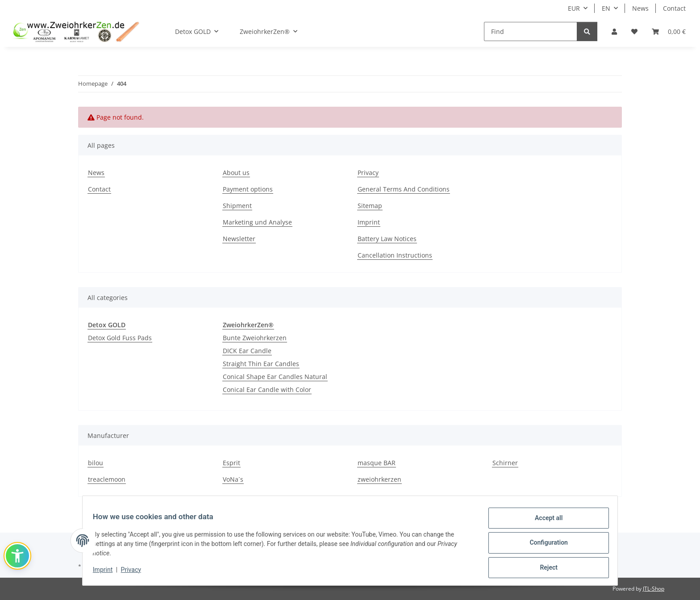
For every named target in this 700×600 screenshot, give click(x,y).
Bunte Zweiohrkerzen (255, 338)
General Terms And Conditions (404, 189)
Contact (674, 8)
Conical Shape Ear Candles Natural (275, 377)
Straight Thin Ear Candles (261, 364)
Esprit (231, 463)
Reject (545, 568)
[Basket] (669, 31)
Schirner (505, 463)
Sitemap (370, 206)
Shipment (237, 206)
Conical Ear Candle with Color (267, 390)
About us (236, 173)
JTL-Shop (654, 589)
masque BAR (377, 463)
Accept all (545, 522)
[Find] (531, 31)
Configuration (544, 545)
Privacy (135, 572)
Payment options (248, 189)
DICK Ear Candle (247, 351)
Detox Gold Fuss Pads (120, 338)
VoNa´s (233, 479)
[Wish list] (634, 31)
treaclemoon (107, 479)
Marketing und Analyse (257, 222)
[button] (614, 31)
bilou (96, 463)
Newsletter (239, 239)
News (640, 8)
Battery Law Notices (387, 239)
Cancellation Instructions (395, 255)
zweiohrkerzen (379, 479)
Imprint (107, 572)
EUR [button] (574, 8)
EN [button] (606, 8)
